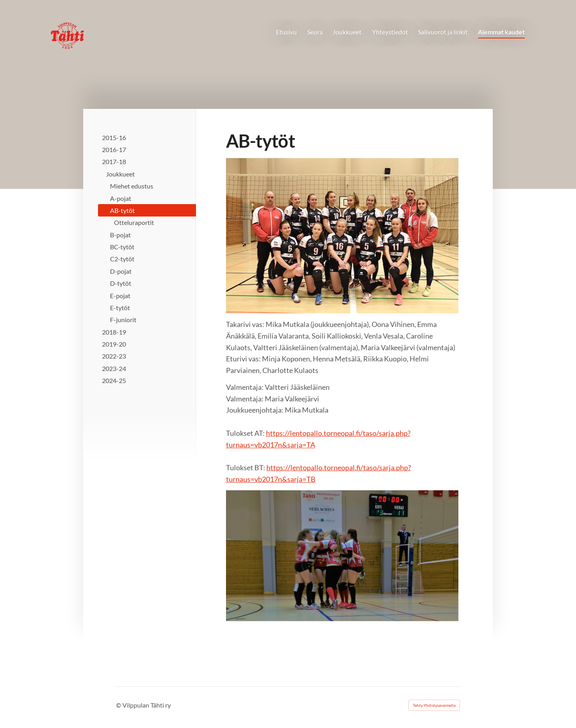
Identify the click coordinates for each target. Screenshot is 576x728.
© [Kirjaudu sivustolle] (119, 705)
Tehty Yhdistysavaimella (434, 705)
